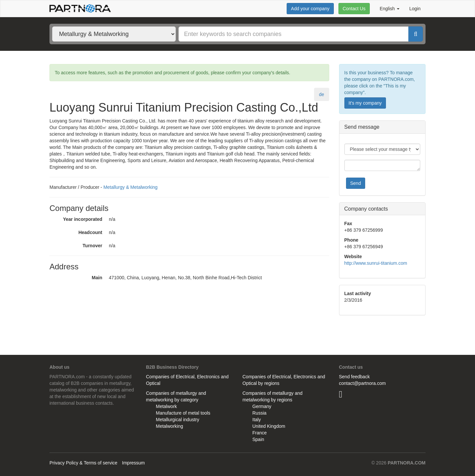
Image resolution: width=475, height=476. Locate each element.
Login (415, 9)
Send (356, 183)
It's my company (365, 103)
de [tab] (322, 94)
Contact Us (354, 9)
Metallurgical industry (178, 420)
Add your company (310, 9)
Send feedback (354, 377)
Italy (257, 420)
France (260, 433)
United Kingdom (269, 426)
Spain (258, 439)
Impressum (133, 463)
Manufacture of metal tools (183, 413)
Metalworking (170, 426)
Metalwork (167, 406)
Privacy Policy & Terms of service (83, 463)
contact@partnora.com (363, 383)
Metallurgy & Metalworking (130, 187)
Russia (259, 413)
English (390, 9)
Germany (262, 406)
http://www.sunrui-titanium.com (376, 263)
